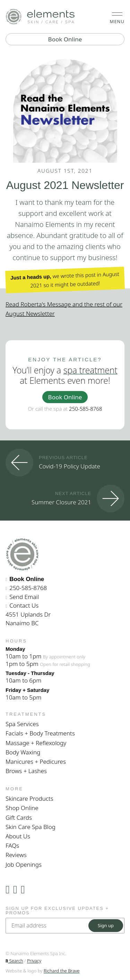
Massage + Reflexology (36, 743)
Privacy (34, 961)
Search (14, 961)
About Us (18, 836)
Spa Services (22, 724)
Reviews (16, 855)
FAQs (12, 845)
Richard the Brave (62, 971)
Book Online (65, 39)
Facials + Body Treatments (40, 733)
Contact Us (24, 605)
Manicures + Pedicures (36, 762)
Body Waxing (23, 752)
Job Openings (24, 864)
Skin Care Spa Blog (31, 827)
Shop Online (22, 808)
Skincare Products (29, 798)
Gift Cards (19, 817)
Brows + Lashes (26, 771)
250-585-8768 (85, 409)
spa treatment (90, 370)
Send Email (24, 597)
